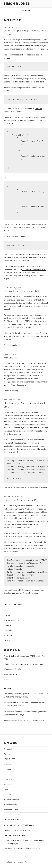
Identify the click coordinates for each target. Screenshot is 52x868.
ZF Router (28, 488)
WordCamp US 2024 (12, 669)
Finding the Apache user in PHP (21, 500)
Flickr (6, 610)
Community (9, 749)
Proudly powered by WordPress (17, 862)
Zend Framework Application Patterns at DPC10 (24, 849)
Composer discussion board (34, 269)
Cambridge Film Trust (39, 712)
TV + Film (8, 795)
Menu (26, 11)
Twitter (7, 641)
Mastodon (8, 631)
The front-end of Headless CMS (21, 291)
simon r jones (17, 4)
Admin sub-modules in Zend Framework (20, 825)
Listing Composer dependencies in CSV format (23, 664)
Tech (6, 790)
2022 (6, 679)
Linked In (8, 625)
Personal (7, 769)
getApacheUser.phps (29, 593)
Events (7, 754)
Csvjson (38, 108)
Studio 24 (8, 636)
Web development (12, 800)
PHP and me (10, 358)
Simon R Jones (32, 694)
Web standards (10, 805)
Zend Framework (11, 810)
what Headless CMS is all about (31, 297)
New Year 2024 (10, 674)
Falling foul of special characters (17, 830)
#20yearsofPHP (11, 379)
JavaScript (8, 764)
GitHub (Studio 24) (11, 620)
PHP (6, 774)
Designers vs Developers (14, 835)
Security (7, 785)
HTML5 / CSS (9, 759)
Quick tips (8, 779)
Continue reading (11, 345)
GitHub (7, 615)
